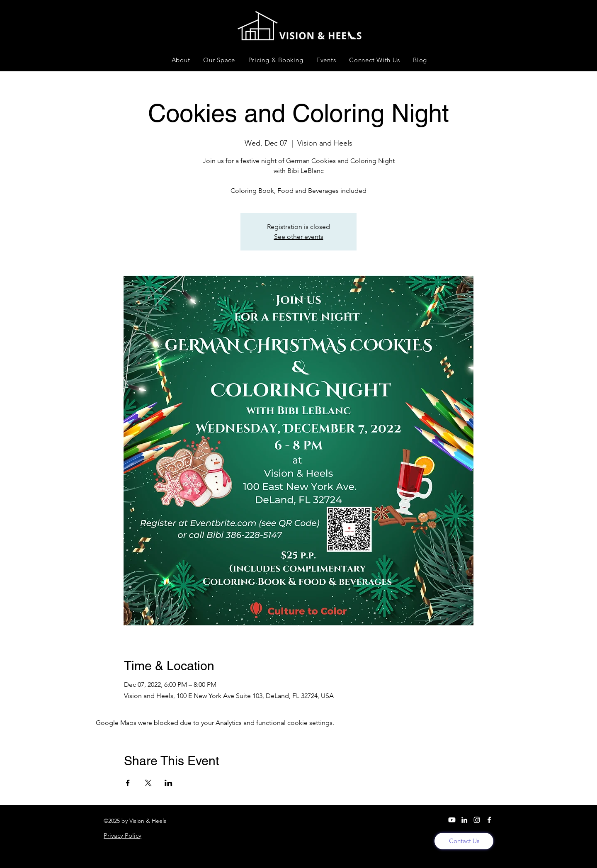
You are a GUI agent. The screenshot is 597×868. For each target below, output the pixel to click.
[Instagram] (477, 820)
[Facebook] (489, 820)
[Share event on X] (148, 783)
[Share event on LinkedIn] (169, 783)
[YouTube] (452, 820)
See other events (299, 237)
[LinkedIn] (464, 820)
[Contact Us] (464, 841)
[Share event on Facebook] (128, 783)
